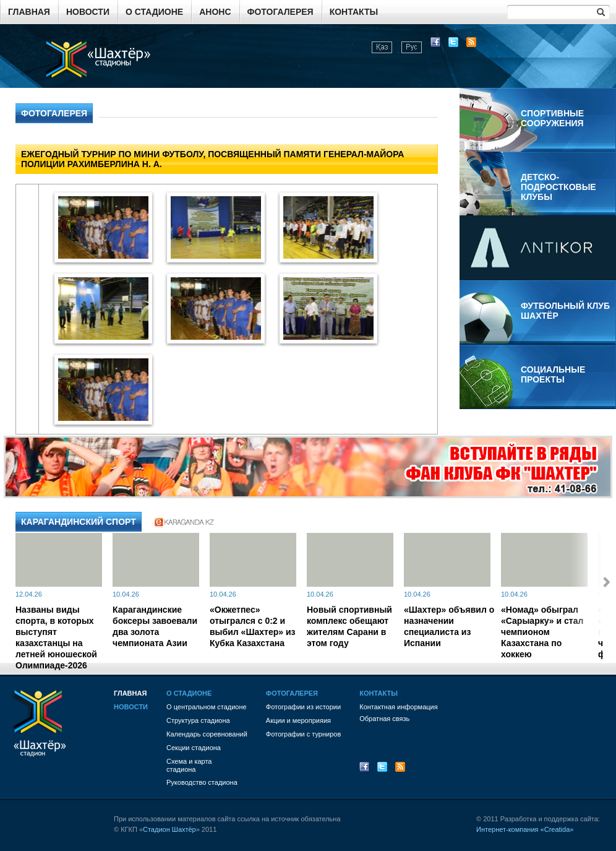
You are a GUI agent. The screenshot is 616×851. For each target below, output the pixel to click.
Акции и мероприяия (298, 720)
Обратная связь (384, 719)
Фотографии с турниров (303, 734)
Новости (88, 12)
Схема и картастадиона (189, 765)
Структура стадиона (198, 720)
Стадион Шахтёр (169, 829)
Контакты (354, 12)
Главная (29, 12)
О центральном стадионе (207, 707)
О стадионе (154, 12)
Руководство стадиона (202, 782)
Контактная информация (398, 707)
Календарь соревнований (207, 734)
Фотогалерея (280, 12)
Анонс (215, 12)
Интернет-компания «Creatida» (525, 829)
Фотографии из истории (303, 707)
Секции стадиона (194, 748)
